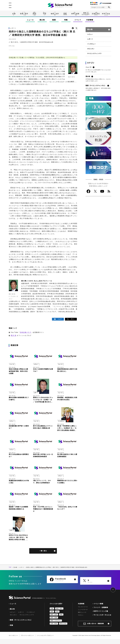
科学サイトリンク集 (101, 616)
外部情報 (90, 20)
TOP (10, 572)
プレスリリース (83, 612)
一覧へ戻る (43, 556)
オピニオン (91, 47)
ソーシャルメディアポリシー (45, 640)
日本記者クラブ (25, 332)
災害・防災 (96, 14)
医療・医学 (24, 14)
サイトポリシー (13, 640)
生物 (14, 14)
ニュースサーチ (83, 614)
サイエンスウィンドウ (94, 52)
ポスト (71, 319)
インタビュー (91, 43)
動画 (54, 20)
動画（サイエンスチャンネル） (21, 625)
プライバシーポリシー (27, 640)
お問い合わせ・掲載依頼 (95, 628)
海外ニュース (82, 617)
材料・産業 (75, 14)
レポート (90, 38)
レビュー (90, 33)
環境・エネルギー (56, 625)
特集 (66, 20)
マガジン (81, 620)
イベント (78, 20)
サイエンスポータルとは (102, 620)
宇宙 (45, 14)
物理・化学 (55, 14)
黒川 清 (14, 335)
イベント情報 (98, 609)
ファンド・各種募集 (101, 612)
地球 (34, 14)
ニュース (30, 20)
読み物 (42, 20)
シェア (58, 319)
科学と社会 (106, 14)
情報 (65, 14)
